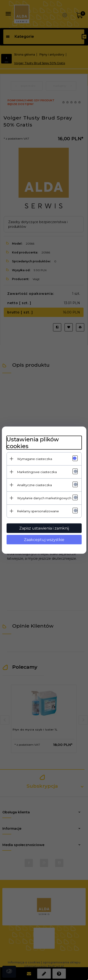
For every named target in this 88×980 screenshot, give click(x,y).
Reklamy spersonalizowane (38, 511)
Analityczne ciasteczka (34, 485)
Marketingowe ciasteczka (37, 472)
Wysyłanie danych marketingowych (44, 498)
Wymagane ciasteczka (35, 459)
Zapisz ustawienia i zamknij (44, 528)
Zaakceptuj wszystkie (44, 539)
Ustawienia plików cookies (33, 443)
